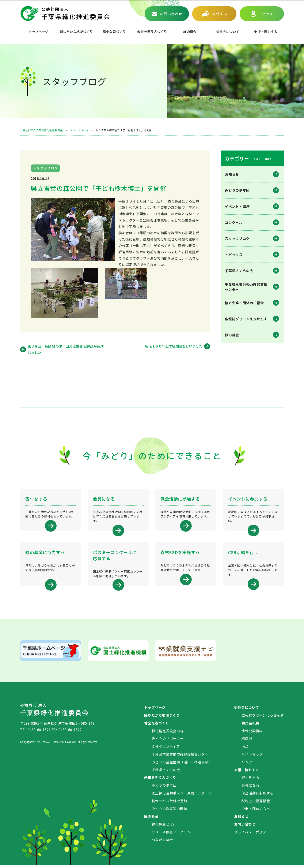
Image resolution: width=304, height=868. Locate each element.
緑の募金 (232, 335)
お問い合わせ (171, 14)
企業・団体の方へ (256, 812)
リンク (247, 765)
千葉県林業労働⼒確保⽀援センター (246, 287)
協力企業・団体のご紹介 (244, 303)
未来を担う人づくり (152, 31)
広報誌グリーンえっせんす (246, 319)
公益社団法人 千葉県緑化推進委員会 (65, 13)
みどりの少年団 (237, 190)
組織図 (247, 742)
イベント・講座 (237, 206)
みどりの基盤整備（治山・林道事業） (182, 765)
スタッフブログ (237, 238)
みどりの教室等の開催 (170, 812)
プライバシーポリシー (252, 835)
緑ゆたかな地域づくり (76, 31)
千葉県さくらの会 (239, 271)
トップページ (38, 31)
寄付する (220, 14)
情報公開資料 (252, 734)
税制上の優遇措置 (256, 804)
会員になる (250, 788)
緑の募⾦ (190, 31)
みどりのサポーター (168, 742)
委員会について (228, 31)
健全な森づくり (114, 31)
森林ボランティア (166, 749)
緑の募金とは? (163, 827)
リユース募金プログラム (171, 835)
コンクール (234, 222)
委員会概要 (250, 726)
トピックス (234, 255)
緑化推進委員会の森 (168, 734)
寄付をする (250, 781)
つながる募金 (162, 843)
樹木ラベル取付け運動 (170, 804)
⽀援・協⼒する (266, 31)
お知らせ (232, 174)
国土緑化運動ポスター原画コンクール (182, 796)
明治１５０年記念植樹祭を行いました (174, 346)
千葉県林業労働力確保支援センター (180, 757)
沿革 (245, 749)
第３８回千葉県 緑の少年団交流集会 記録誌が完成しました (66, 349)
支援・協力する (247, 773)
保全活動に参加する (257, 796)
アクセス (266, 14)
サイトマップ (252, 757)
